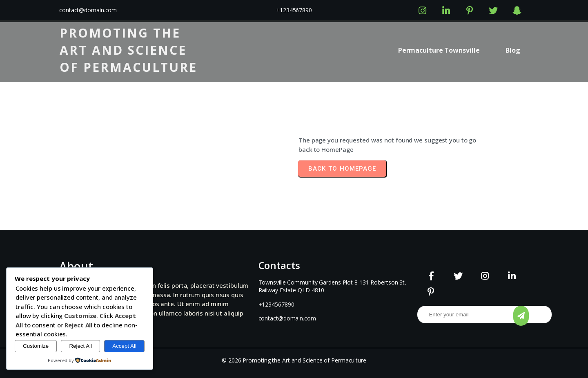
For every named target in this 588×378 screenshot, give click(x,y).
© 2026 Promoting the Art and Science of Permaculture (294, 360)
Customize (36, 346)
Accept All (124, 346)
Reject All (80, 346)
